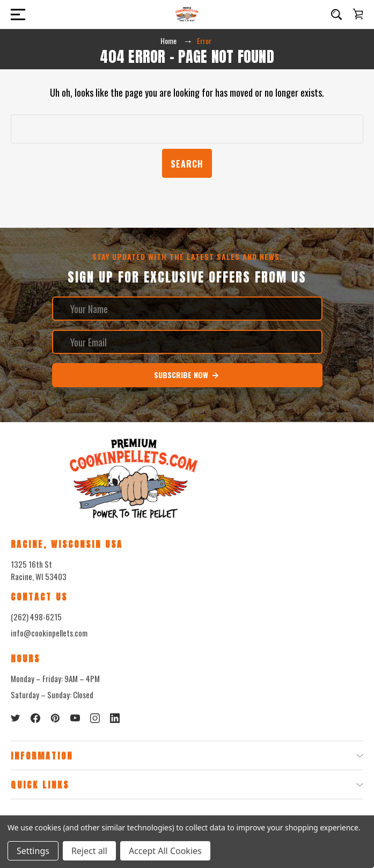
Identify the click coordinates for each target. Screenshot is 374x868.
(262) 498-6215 (36, 617)
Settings (33, 851)
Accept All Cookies (165, 851)
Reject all (89, 851)
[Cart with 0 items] (358, 14)
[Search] (336, 15)
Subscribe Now (187, 375)
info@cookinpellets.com (49, 633)
